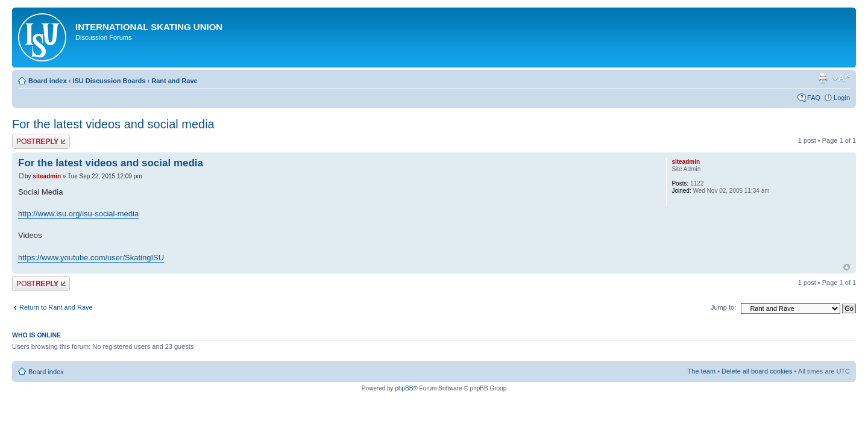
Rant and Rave (174, 81)
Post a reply (41, 141)
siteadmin (47, 176)
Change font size (841, 78)
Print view (823, 78)
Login (842, 98)
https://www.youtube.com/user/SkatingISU (91, 258)
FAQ (814, 98)
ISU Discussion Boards (109, 81)
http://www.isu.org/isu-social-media (78, 214)
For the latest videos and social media (113, 124)
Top (847, 267)
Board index (48, 81)
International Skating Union (149, 27)
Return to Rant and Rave (56, 307)
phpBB (404, 388)
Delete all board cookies (757, 371)
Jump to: (723, 307)
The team (702, 371)
